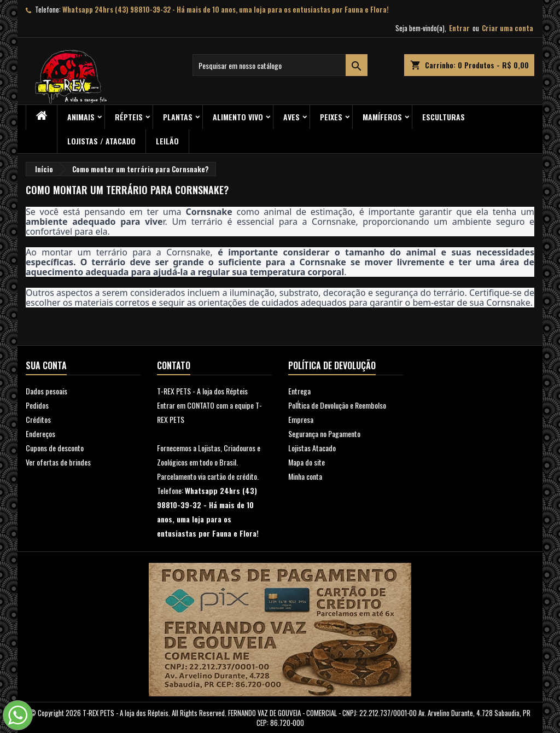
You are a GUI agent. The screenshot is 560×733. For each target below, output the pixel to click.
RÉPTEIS (129, 117)
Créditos (38, 419)
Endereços (40, 434)
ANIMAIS (81, 117)
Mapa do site (307, 462)
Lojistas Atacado (312, 448)
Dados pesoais (46, 391)
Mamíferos (382, 117)
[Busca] (280, 65)
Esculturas (444, 117)
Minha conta (305, 476)
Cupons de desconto (55, 448)
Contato (174, 365)
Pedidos (37, 405)
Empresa (301, 419)
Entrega (299, 391)
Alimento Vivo (238, 117)
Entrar (459, 28)
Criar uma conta (507, 28)
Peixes (331, 117)
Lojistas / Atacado (101, 141)
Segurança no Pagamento (324, 434)
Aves (291, 117)
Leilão (167, 141)
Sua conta (46, 365)
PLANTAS (178, 117)
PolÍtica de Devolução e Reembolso (337, 405)
